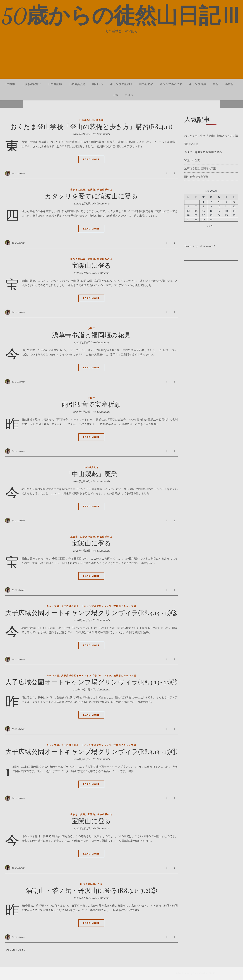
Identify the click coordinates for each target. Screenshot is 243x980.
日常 (116, 95)
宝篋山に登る (91, 265)
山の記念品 (146, 84)
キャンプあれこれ (171, 84)
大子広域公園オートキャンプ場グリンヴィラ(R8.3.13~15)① (91, 751)
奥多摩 (100, 120)
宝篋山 (91, 259)
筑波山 (91, 190)
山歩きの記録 (30, 84)
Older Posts (15, 950)
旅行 (216, 84)
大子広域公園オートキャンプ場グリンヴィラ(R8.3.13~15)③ (91, 612)
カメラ (129, 95)
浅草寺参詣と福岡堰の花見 (91, 335)
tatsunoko (18, 173)
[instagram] (36, 974)
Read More (91, 159)
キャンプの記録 (120, 84)
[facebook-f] (29, 974)
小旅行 (229, 84)
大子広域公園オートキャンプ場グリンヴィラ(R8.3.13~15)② (91, 682)
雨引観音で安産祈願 (91, 404)
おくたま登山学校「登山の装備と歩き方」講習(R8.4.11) (91, 126)
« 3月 (210, 226)
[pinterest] (40, 974)
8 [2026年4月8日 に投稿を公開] (203, 206)
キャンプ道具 (198, 84)
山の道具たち (77, 84)
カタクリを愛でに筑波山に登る (91, 196)
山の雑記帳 (55, 84)
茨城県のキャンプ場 (125, 606)
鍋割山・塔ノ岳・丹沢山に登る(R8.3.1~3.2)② (91, 890)
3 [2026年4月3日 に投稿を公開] (219, 202)
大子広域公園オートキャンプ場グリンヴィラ (86, 606)
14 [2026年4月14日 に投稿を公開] (196, 211)
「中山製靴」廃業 (91, 473)
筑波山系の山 (105, 190)
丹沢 (100, 884)
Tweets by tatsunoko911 (200, 246)
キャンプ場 (53, 606)
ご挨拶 (11, 84)
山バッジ (98, 84)
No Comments (101, 134)
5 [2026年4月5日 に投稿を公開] (234, 202)
